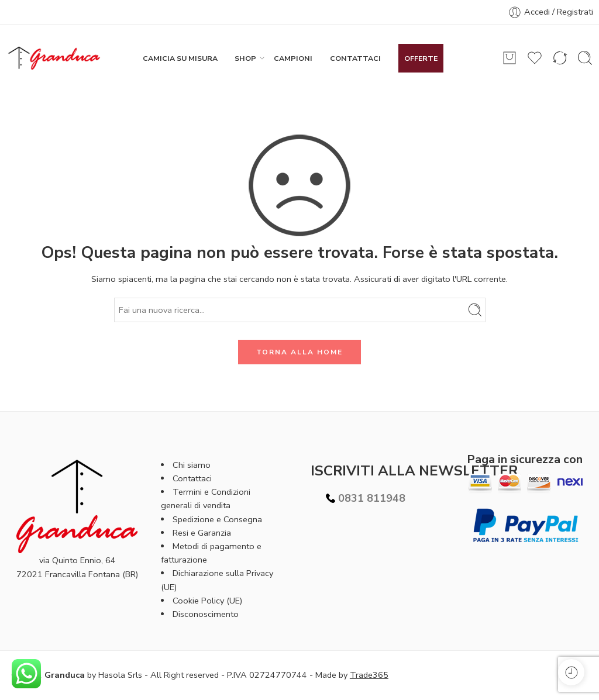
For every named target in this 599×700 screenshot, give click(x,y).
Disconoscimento (206, 614)
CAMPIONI (293, 58)
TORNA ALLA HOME (299, 352)
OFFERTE (421, 58)
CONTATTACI (355, 58)
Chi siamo (192, 465)
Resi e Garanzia (202, 533)
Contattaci (192, 478)
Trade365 (369, 675)
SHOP (245, 58)
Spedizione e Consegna (217, 519)
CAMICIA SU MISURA (180, 58)
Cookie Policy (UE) (207, 601)
